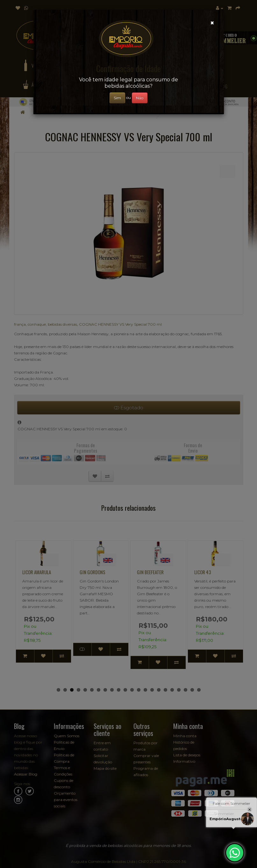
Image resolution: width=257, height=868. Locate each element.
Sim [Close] (117, 98)
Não (140, 98)
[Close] (212, 23)
